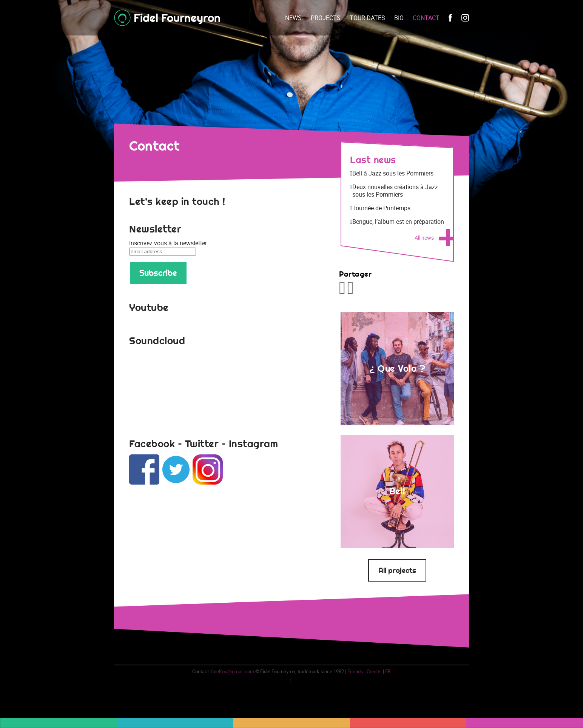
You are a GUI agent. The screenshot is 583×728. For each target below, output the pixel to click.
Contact (426, 18)
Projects (326, 18)
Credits (374, 671)
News (293, 18)
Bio (399, 18)
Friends (355, 671)
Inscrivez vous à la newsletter (168, 243)
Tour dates (367, 18)
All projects (397, 570)
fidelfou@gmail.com (233, 671)
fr (388, 671)
